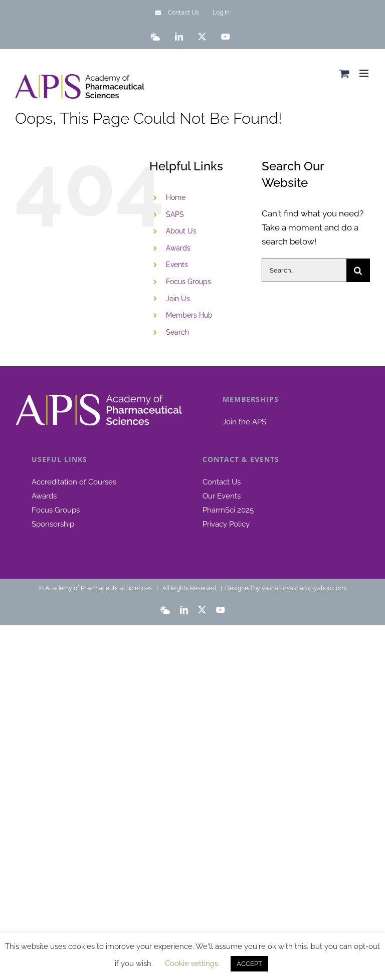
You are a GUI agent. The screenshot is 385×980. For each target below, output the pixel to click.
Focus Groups (188, 282)
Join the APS (244, 422)
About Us (181, 231)
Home (176, 197)
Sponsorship (53, 524)
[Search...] (304, 270)
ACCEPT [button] (249, 964)
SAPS (175, 214)
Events (177, 265)
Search (177, 332)
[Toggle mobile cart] (344, 73)
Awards (178, 248)
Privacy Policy (226, 524)
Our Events (222, 496)
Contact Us (222, 482)
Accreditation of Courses (74, 482)
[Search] (358, 270)
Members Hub (189, 315)
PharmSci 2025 (228, 510)
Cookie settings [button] (191, 963)
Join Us (178, 299)
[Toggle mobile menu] (365, 73)
